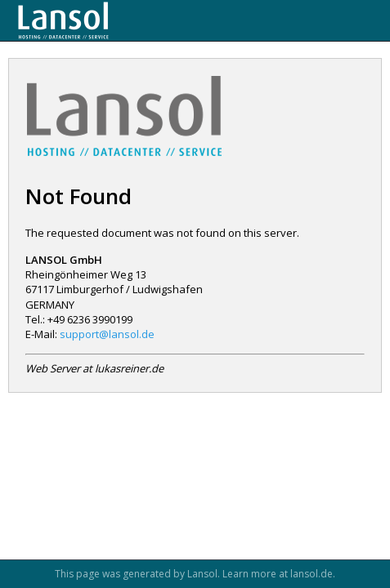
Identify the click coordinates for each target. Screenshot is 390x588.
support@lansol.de (107, 334)
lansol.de (312, 574)
